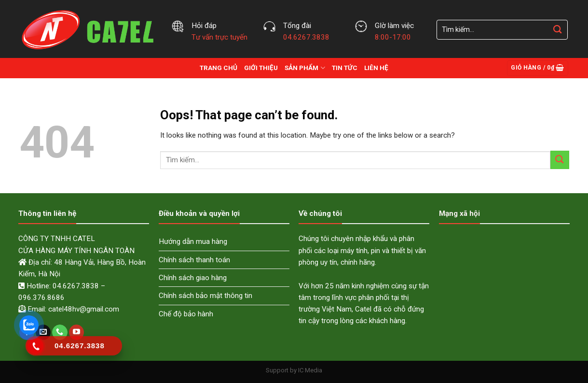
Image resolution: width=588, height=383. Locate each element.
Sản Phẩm (305, 68)
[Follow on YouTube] (76, 332)
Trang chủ (219, 68)
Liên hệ (376, 68)
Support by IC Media (294, 370)
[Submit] (558, 30)
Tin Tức (345, 68)
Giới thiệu (261, 68)
